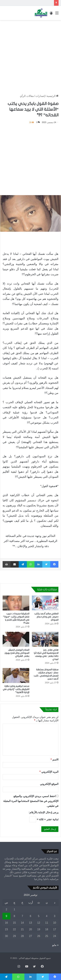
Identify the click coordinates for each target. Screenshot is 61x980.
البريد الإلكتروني (49, 772)
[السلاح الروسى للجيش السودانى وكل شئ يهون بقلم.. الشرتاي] (16, 639)
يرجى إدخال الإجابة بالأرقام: (44, 812)
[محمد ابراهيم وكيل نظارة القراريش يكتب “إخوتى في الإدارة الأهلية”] (16, 675)
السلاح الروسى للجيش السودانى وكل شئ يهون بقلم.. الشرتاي (17, 653)
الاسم (54, 760)
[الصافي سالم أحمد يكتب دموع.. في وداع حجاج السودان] (45, 603)
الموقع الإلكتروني (49, 784)
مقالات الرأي (27, 96)
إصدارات (40, 96)
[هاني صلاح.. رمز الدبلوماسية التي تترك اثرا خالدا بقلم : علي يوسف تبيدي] (45, 639)
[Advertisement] (30, 54)
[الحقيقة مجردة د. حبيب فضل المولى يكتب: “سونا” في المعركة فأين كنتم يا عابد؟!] (16, 603)
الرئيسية (53, 96)
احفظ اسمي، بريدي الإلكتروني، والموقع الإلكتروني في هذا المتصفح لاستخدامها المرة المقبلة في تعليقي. (31, 801)
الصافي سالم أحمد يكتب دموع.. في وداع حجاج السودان (46, 617)
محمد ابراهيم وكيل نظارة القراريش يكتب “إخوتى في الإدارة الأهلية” (16, 689)
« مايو (55, 945)
